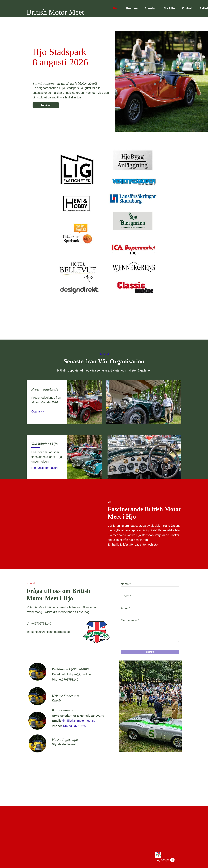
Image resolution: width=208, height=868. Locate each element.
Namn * (126, 584)
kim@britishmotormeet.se (79, 721)
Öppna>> (37, 411)
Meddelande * (130, 620)
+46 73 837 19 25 (74, 726)
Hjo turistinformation (44, 468)
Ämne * (126, 608)
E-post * (126, 596)
